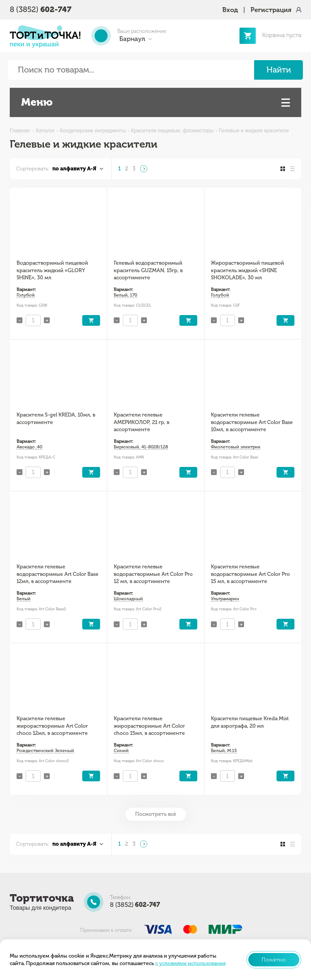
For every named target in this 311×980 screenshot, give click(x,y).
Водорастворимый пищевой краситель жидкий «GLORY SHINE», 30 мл (52, 270)
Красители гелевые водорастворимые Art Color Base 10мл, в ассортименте (252, 422)
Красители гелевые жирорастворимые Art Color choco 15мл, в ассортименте (149, 726)
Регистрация (271, 10)
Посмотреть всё (156, 814)
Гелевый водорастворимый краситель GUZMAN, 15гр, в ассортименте (148, 270)
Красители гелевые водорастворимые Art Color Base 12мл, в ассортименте (58, 574)
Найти (279, 70)
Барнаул (132, 39)
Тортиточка (42, 898)
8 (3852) (41, 9)
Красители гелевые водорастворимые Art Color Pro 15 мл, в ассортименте (250, 574)
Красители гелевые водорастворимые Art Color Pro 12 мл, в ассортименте (153, 574)
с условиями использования (190, 963)
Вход (230, 10)
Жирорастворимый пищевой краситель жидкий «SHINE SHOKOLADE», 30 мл (247, 270)
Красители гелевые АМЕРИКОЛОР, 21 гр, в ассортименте (142, 422)
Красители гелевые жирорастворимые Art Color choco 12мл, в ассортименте (52, 726)
